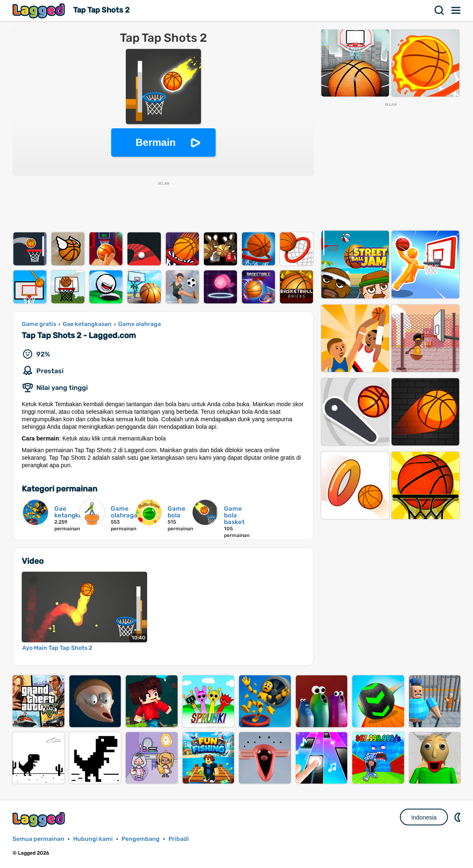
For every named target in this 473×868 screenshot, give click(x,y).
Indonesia (424, 817)
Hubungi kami (93, 839)
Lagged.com (40, 819)
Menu (456, 10)
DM (458, 817)
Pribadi (179, 839)
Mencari (440, 10)
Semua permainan (38, 839)
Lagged (40, 11)
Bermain (155, 142)
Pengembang (141, 839)
